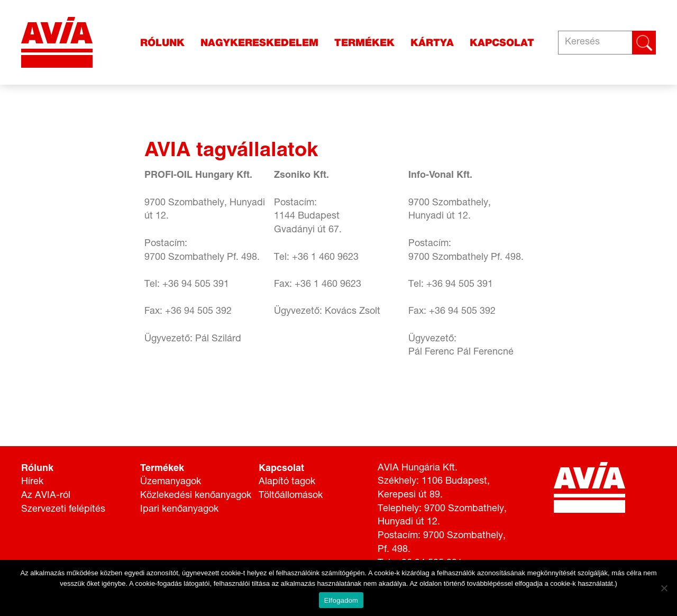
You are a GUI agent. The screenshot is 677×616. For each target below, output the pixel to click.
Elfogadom (341, 600)
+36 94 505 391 (196, 285)
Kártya (432, 43)
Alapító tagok (287, 482)
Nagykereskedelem (259, 43)
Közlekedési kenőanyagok (196, 496)
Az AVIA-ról (46, 496)
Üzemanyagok (171, 482)
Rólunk (162, 43)
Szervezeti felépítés (63, 510)
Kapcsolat (502, 43)
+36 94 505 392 (198, 312)
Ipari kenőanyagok (179, 510)
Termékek (364, 43)
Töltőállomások (291, 496)
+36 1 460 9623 (325, 258)
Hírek (32, 482)
